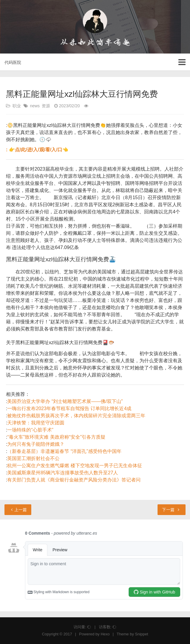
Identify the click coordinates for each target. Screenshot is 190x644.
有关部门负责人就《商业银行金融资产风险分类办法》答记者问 (74, 480)
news (35, 106)
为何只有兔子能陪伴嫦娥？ (36, 444)
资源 (46, 106)
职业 (17, 106)
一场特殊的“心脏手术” (30, 430)
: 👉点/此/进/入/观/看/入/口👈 (37, 150)
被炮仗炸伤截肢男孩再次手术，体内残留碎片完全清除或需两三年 (76, 416)
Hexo (105, 634)
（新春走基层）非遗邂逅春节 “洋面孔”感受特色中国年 (64, 451)
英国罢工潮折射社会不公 (33, 458)
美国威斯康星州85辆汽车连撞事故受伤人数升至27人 (63, 473)
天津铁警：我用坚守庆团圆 (36, 423)
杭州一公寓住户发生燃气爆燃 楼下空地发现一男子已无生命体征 (74, 466)
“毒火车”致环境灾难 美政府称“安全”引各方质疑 (56, 437)
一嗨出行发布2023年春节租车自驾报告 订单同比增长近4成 (69, 408)
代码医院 (13, 62)
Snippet (141, 634)
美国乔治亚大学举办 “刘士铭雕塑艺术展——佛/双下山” (65, 401)
